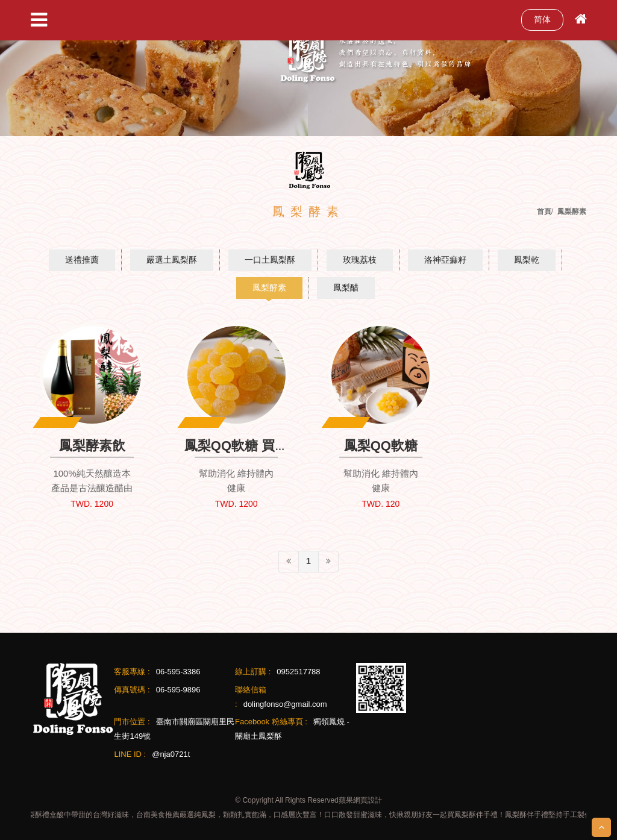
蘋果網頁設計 (360, 800)
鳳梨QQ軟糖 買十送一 (249, 446)
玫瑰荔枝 (360, 260)
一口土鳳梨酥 (270, 260)
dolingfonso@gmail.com (285, 704)
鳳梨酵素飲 (92, 446)
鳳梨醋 (346, 287)
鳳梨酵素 (269, 287)
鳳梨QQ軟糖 (381, 446)
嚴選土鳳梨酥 (172, 260)
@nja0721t (171, 754)
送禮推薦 (82, 260)
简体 (542, 19)
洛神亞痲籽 (445, 260)
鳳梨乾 (527, 260)
